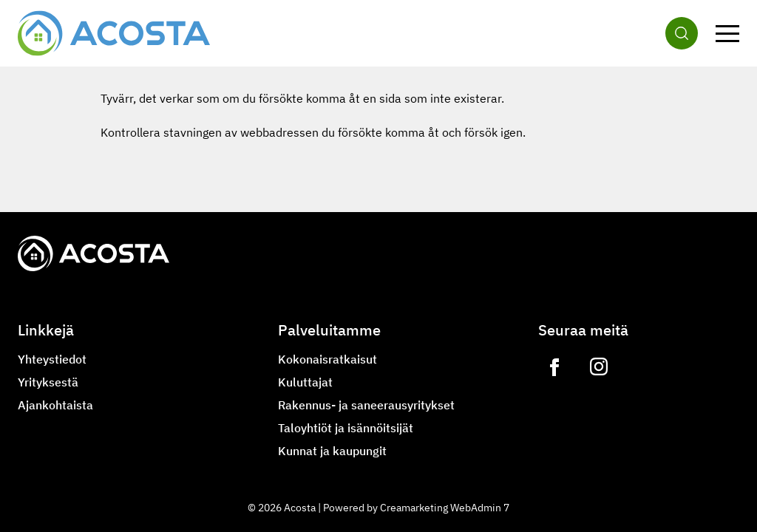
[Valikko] (727, 33)
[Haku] (682, 33)
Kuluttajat (305, 382)
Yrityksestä (48, 382)
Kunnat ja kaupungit (332, 451)
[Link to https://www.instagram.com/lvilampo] (599, 367)
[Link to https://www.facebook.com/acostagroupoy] (554, 367)
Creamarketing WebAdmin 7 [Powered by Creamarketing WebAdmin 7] (445, 508)
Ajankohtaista (55, 405)
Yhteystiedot (52, 359)
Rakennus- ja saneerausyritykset (366, 405)
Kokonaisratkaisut (327, 359)
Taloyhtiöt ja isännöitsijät (346, 428)
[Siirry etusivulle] (114, 33)
